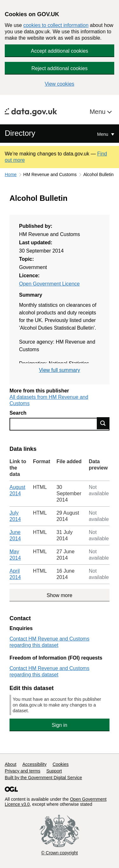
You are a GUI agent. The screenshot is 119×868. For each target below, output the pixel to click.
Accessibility (34, 764)
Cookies (61, 764)
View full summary (60, 370)
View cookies (60, 84)
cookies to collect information (56, 25)
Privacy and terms (23, 771)
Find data (103, 423)
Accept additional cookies (60, 51)
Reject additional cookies (60, 68)
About (11, 764)
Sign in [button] (60, 725)
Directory (20, 133)
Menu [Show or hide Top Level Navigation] (103, 134)
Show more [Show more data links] (60, 595)
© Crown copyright (60, 853)
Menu (98, 112)
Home (11, 174)
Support (54, 771)
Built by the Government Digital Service (43, 778)
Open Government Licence (49, 284)
